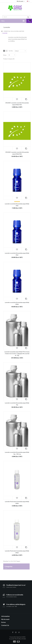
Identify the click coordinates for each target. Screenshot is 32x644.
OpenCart (19, 637)
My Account (21, 1)
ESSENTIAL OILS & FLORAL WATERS (14, 31)
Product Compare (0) (9, 59)
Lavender (5, 33)
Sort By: (11, 51)
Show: (5, 55)
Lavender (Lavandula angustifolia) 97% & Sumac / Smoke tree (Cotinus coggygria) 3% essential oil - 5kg (17, 354)
